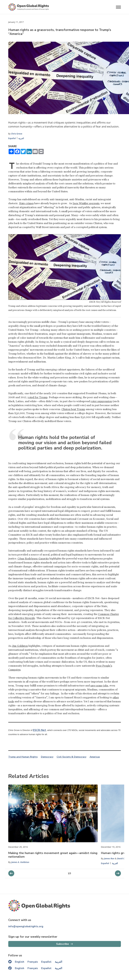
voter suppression (101, 401)
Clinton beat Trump (73, 409)
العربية (21, 138)
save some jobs (99, 686)
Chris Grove (17, 134)
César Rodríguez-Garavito (33, 559)
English (20, 962)
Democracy (47, 757)
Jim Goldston (20, 646)
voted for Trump (38, 397)
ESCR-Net (39, 730)
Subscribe (63, 944)
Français (33, 962)
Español (12, 138)
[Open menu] (118, 7)
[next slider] (11, 873)
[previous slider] (118, 873)
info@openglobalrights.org (26, 926)
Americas (95, 757)
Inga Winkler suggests (86, 203)
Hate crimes (26, 203)
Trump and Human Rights (23, 757)
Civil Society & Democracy (71, 757)
